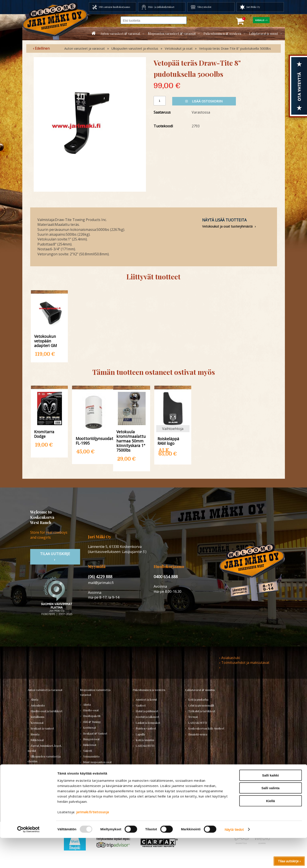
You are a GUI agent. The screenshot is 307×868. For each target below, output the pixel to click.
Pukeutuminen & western (222, 33)
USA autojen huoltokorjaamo (114, 7)
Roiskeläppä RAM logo (168, 441)
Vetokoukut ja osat (179, 48)
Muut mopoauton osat (97, 762)
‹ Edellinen (41, 48)
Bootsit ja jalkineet (147, 717)
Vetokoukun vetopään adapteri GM (46, 341)
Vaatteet (141, 705)
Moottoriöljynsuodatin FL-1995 (94, 441)
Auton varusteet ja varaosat (85, 48)
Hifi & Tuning (92, 722)
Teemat (193, 717)
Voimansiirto (39, 767)
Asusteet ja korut (146, 699)
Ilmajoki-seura (198, 734)
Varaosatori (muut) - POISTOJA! (42, 792)
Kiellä (270, 831)
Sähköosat (37, 740)
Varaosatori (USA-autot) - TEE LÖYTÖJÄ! (48, 781)
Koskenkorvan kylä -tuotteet (206, 728)
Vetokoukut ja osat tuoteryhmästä (227, 226)
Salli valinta (271, 818)
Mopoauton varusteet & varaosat (172, 33)
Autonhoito (38, 705)
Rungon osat (91, 739)
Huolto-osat (91, 710)
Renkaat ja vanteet (42, 728)
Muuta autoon (40, 773)
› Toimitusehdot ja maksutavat (244, 663)
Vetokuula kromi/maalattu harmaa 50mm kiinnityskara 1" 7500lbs (131, 441)
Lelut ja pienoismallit (201, 705)
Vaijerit (88, 751)
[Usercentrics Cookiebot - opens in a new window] (28, 859)
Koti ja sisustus (145, 740)
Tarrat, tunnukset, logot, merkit (45, 748)
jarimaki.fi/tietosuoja (93, 842)
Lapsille (140, 734)
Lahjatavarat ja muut (263, 33)
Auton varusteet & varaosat (120, 33)
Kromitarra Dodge (44, 434)
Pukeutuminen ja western (149, 690)
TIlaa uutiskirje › (55, 557)
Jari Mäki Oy (253, 7)
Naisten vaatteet (146, 728)
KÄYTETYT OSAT (94, 774)
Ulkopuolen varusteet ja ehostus (135, 48)
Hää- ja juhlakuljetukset (161, 7)
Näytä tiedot (234, 859)
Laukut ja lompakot (148, 723)
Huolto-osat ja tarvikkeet (46, 711)
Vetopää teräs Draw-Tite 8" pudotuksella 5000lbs (235, 48)
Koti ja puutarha (198, 699)
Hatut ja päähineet (147, 711)
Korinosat (37, 723)
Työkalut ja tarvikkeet (202, 711)
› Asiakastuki (230, 658)
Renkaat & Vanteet (95, 733)
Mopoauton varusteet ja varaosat (95, 692)
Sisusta (35, 734)
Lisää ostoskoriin (204, 101)
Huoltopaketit (92, 716)
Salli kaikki (271, 805)
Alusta (34, 699)
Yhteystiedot (204, 7)
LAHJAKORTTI (93, 779)
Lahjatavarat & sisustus (200, 690)
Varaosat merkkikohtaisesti (101, 768)
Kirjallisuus (38, 717)
